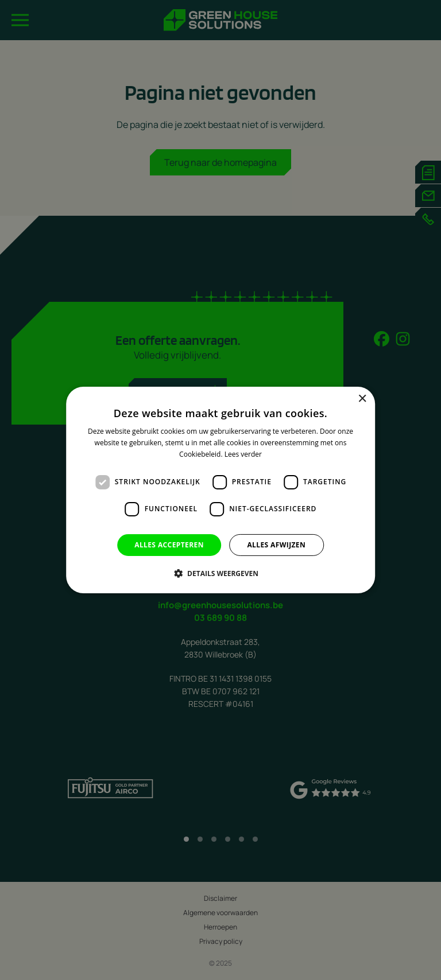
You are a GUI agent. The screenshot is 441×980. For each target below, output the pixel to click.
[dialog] (220, 490)
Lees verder (243, 454)
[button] (220, 573)
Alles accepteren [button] (169, 545)
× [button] (362, 399)
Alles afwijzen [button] (276, 545)
